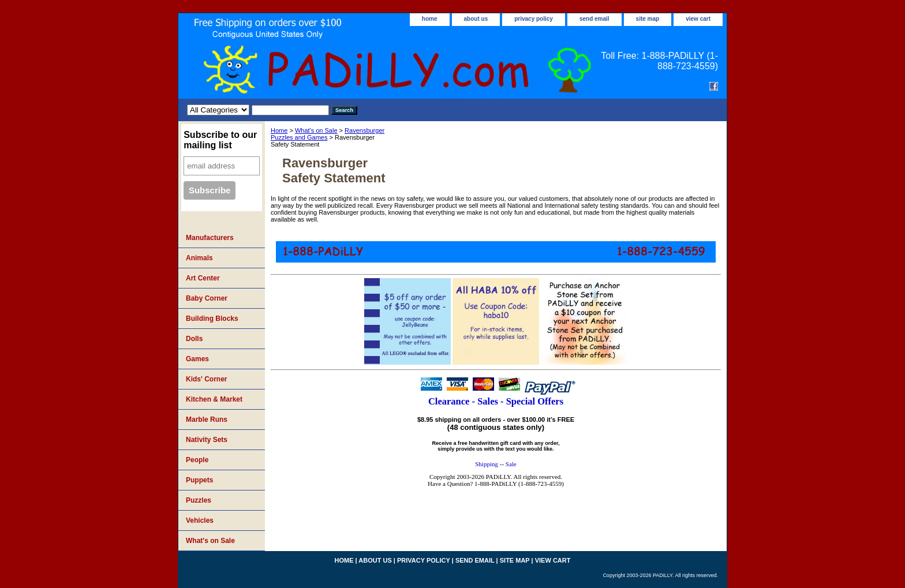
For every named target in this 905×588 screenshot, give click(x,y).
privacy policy (534, 19)
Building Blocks (212, 319)
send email (594, 19)
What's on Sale (316, 130)
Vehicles (200, 520)
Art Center (203, 278)
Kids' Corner (207, 379)
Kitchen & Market (214, 399)
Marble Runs (207, 420)
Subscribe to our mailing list (220, 140)
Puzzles (199, 500)
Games (197, 359)
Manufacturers (210, 238)
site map (648, 19)
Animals (199, 258)
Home (279, 130)
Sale (511, 464)
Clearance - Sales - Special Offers (496, 401)
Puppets (199, 480)
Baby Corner (207, 298)
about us (476, 19)
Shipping (487, 464)
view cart (698, 19)
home (430, 19)
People (197, 460)
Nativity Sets (207, 440)
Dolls (194, 339)
